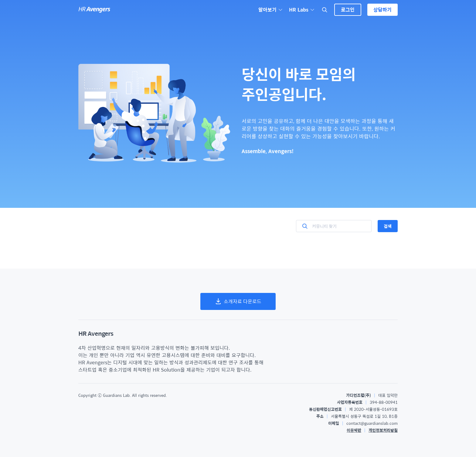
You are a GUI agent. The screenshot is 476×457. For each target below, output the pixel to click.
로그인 (348, 10)
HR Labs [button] (302, 10)
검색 (388, 226)
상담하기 (382, 10)
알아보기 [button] (271, 10)
